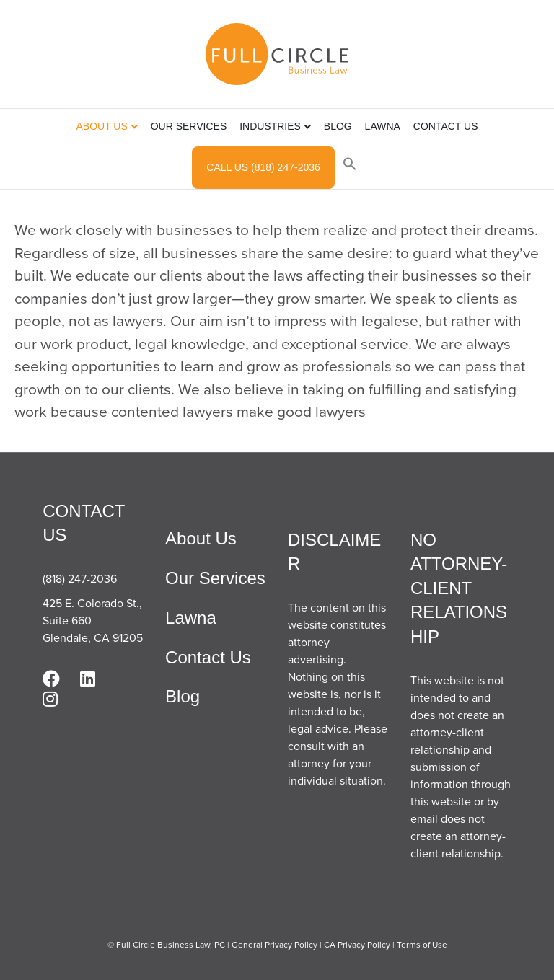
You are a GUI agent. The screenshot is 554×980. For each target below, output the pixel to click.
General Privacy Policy (274, 945)
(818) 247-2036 (80, 579)
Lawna (383, 126)
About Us (101, 126)
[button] (350, 166)
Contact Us (446, 126)
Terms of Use (422, 945)
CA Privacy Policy (357, 945)
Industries (270, 126)
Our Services (189, 126)
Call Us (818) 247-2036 (263, 167)
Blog (338, 126)
